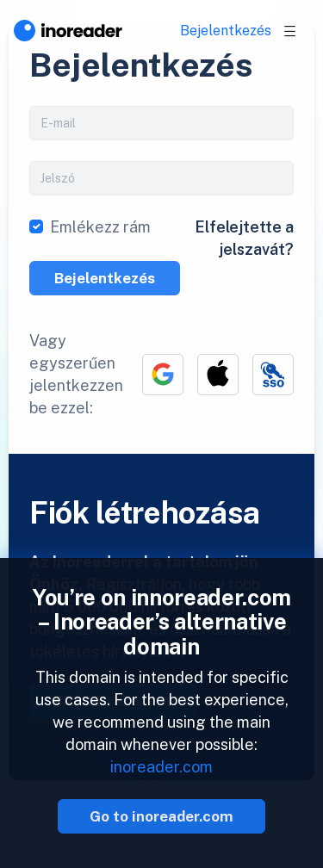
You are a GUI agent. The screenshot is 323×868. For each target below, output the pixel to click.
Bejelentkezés (226, 31)
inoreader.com (161, 767)
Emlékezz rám (100, 227)
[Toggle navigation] (290, 31)
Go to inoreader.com (161, 816)
